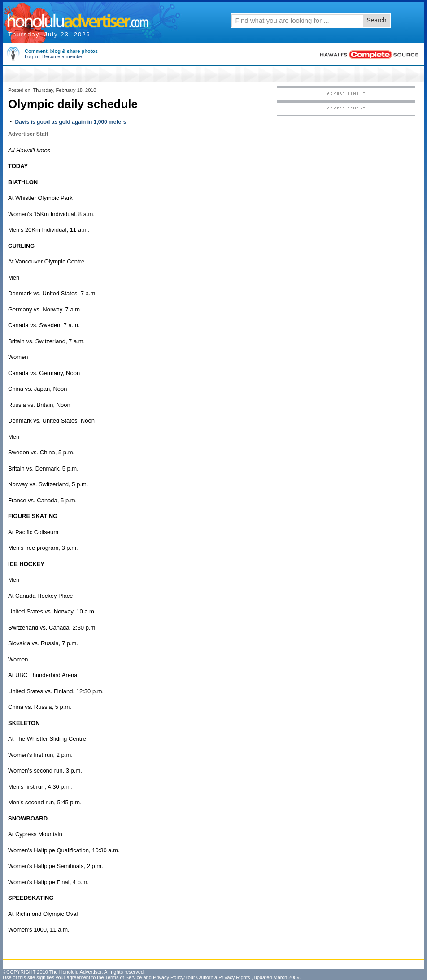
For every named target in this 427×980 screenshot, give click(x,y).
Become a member (63, 56)
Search (376, 20)
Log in (31, 56)
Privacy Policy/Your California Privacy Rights (202, 977)
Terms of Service (123, 977)
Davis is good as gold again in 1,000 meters (70, 122)
